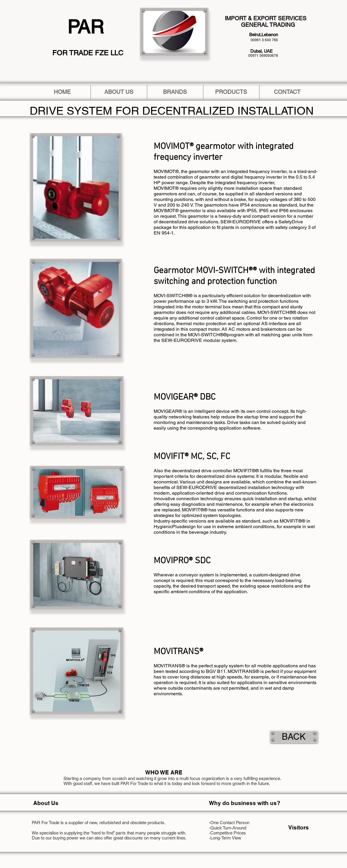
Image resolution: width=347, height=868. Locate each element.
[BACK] (294, 737)
